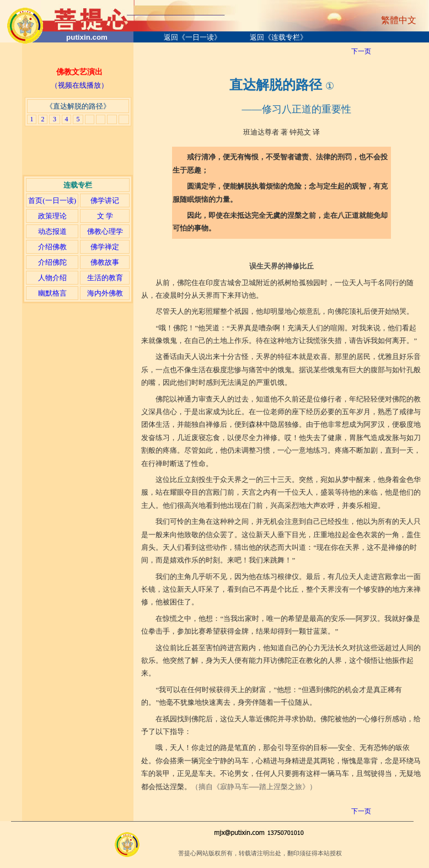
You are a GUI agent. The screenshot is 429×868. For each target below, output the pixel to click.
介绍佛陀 (52, 262)
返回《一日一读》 (192, 37)
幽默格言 (52, 293)
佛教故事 (105, 262)
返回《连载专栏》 (278, 37)
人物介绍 (52, 278)
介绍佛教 (52, 247)
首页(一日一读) (52, 200)
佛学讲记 (105, 200)
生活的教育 (105, 278)
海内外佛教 (105, 293)
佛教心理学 (105, 231)
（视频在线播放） (79, 85)
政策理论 (52, 216)
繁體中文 (399, 20)
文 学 (105, 216)
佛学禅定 (105, 247)
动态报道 (52, 231)
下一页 (361, 51)
